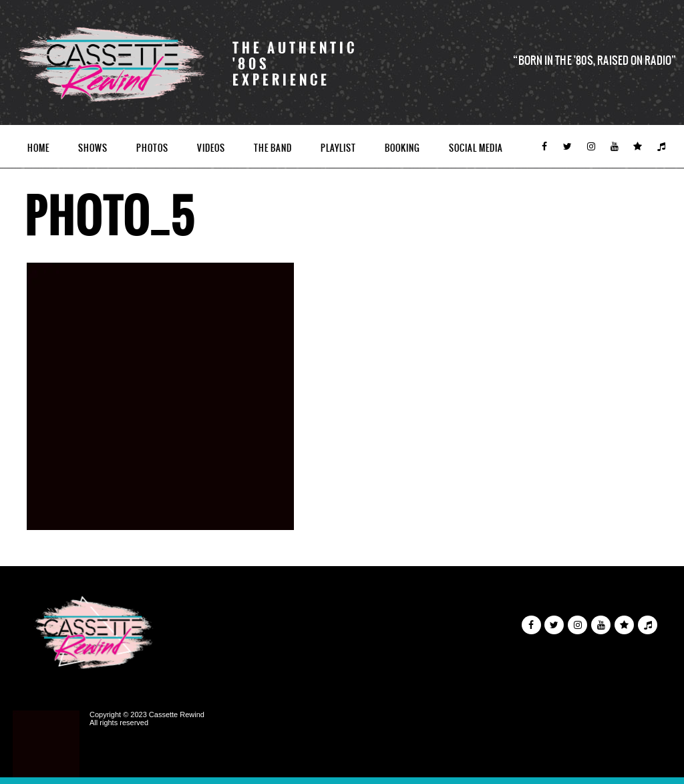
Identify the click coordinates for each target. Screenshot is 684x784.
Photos (152, 148)
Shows (93, 148)
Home (38, 148)
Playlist (338, 148)
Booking (402, 148)
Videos (211, 148)
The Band (273, 148)
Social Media (476, 148)
